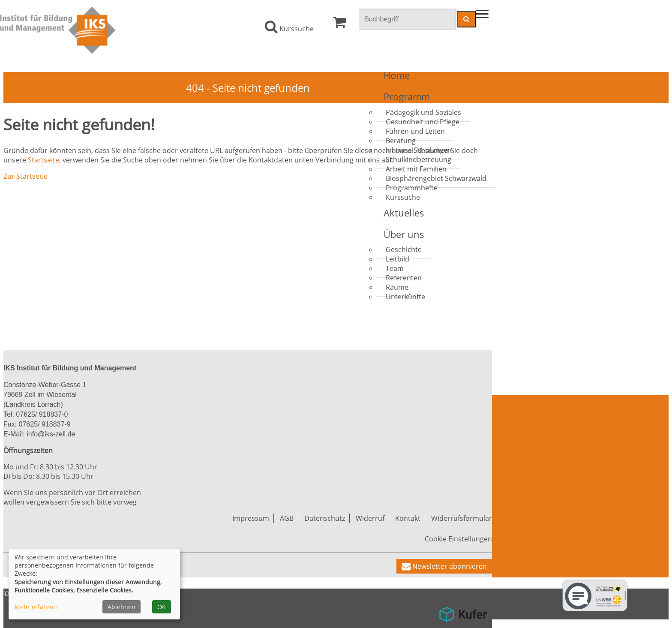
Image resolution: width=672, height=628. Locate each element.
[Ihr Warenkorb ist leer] (339, 24)
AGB (287, 518)
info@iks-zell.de (50, 434)
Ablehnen (121, 607)
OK (162, 607)
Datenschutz (325, 518)
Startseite (43, 160)
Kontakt (408, 518)
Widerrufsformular (462, 518)
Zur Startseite (25, 176)
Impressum (251, 518)
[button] (444, 566)
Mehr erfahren (36, 607)
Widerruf (370, 518)
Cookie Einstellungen (458, 539)
